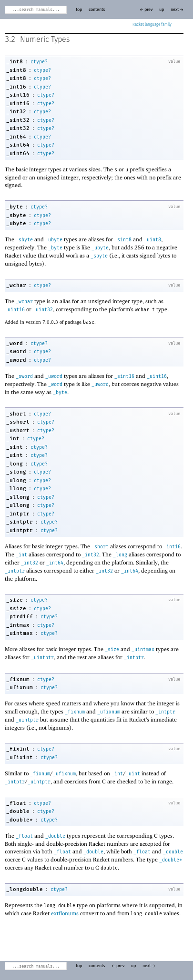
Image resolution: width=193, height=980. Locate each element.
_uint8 (16, 78)
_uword (16, 360)
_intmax (18, 625)
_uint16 (18, 104)
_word (15, 343)
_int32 (16, 112)
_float (16, 803)
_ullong (18, 505)
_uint (15, 455)
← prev (146, 10)
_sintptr (20, 522)
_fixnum (18, 679)
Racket (152, 25)
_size (15, 600)
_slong (16, 472)
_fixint (18, 749)
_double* (20, 820)
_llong (16, 489)
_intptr (18, 514)
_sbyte (16, 215)
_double (18, 811)
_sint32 (18, 120)
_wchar (16, 285)
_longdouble (25, 889)
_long (15, 464)
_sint (15, 447)
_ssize (16, 609)
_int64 (16, 137)
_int (13, 439)
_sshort (18, 422)
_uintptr (20, 530)
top (79, 10)
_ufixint (20, 757)
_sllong (18, 497)
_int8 (15, 62)
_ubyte (16, 223)
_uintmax (20, 633)
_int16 (16, 87)
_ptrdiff (20, 617)
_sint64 (18, 145)
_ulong (16, 480)
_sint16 (18, 95)
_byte (15, 207)
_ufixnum (20, 688)
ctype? (39, 62)
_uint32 (18, 128)
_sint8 (16, 70)
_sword (16, 351)
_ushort (18, 431)
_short (16, 414)
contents (97, 10)
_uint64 (18, 153)
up (162, 10)
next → (177, 10)
